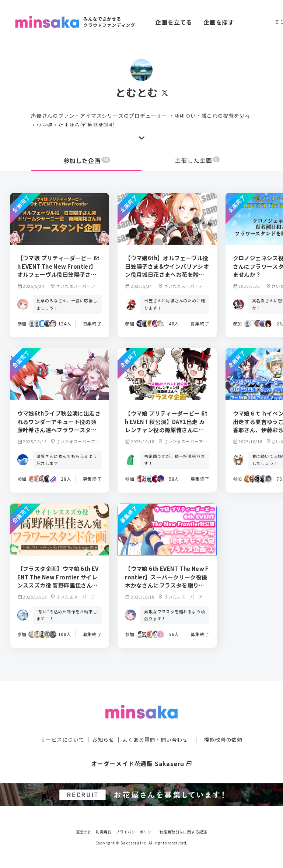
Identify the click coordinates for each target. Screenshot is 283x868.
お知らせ (103, 739)
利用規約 (104, 831)
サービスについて (62, 739)
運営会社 (84, 831)
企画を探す (219, 22)
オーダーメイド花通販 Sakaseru (142, 763)
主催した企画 (198, 160)
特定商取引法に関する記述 (184, 831)
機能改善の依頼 (223, 739)
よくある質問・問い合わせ (155, 739)
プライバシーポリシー (136, 831)
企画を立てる (174, 22)
